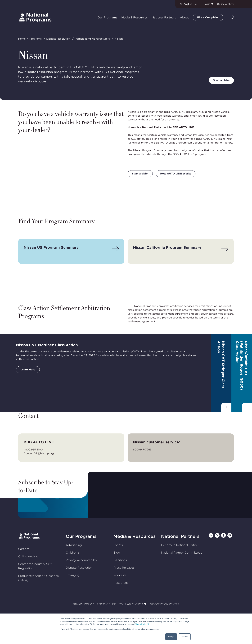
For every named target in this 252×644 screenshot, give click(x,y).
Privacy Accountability (81, 560)
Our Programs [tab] (107, 17)
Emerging (73, 575)
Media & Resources (135, 536)
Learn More (28, 370)
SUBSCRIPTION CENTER (164, 604)
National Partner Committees (182, 553)
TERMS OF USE (106, 604)
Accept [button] (171, 637)
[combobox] (192, 4)
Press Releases (124, 568)
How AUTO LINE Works (176, 174)
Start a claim (221, 80)
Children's (73, 553)
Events (118, 545)
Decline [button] (185, 637)
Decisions (120, 560)
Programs (36, 39)
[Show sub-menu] (226, 407)
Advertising (74, 545)
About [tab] (184, 17)
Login (207, 4)
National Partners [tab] (164, 17)
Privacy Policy (141, 624)
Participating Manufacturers (92, 39)
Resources (121, 583)
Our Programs (81, 536)
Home (22, 39)
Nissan (119, 39)
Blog (117, 553)
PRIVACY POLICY (83, 604)
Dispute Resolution (58, 39)
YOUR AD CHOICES (131, 604)
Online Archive (225, 4)
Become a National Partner (180, 545)
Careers (24, 549)
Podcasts (120, 575)
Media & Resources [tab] (135, 17)
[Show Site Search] (232, 18)
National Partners (180, 536)
